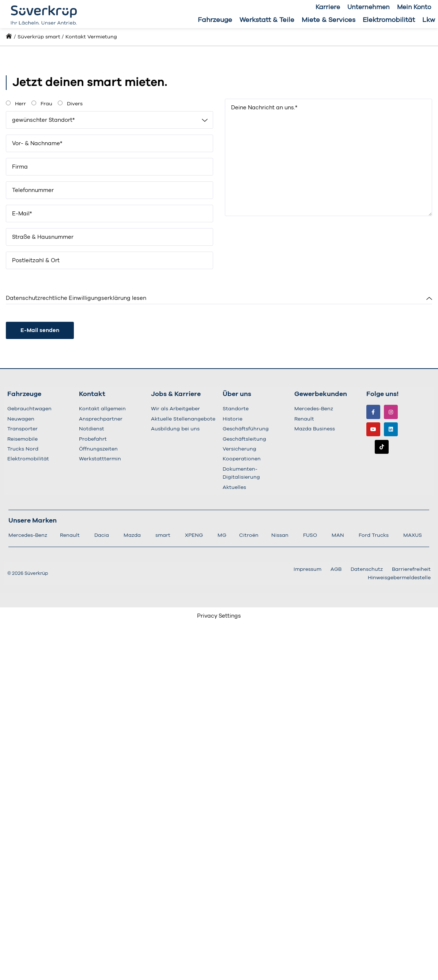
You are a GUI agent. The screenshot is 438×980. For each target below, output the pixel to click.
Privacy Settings (219, 616)
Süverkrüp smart (39, 37)
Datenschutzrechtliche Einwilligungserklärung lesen (76, 298)
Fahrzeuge (215, 20)
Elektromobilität (389, 20)
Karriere (328, 7)
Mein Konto (414, 7)
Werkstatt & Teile (267, 20)
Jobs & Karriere (176, 394)
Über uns (237, 394)
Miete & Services (328, 20)
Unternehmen (369, 7)
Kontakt (92, 394)
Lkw (429, 20)
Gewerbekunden (321, 394)
